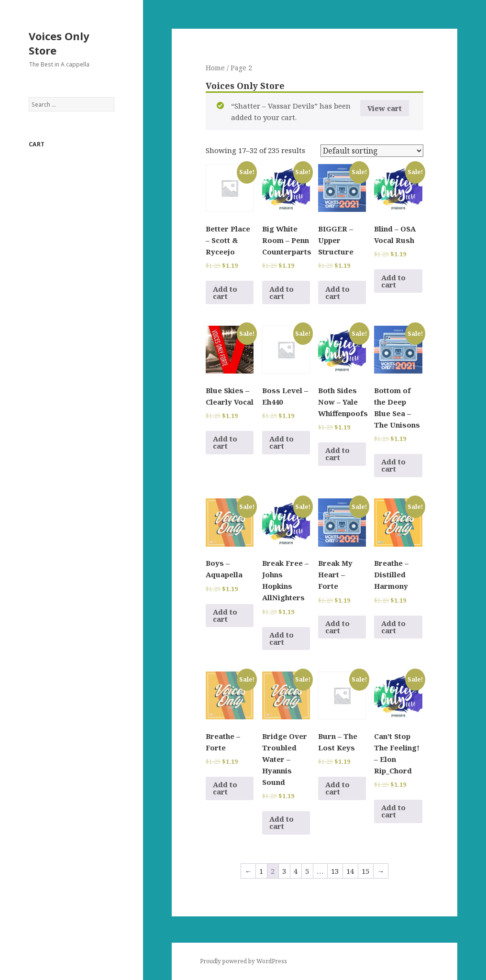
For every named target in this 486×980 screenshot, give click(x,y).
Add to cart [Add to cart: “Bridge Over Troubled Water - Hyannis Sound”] (282, 822)
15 (365, 871)
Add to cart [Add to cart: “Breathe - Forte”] (225, 788)
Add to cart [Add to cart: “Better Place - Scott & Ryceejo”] (225, 292)
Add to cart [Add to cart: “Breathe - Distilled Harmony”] (393, 627)
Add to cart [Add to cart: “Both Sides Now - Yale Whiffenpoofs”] (337, 454)
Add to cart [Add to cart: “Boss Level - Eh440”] (282, 442)
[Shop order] (372, 151)
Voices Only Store (59, 43)
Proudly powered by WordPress (243, 961)
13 (335, 871)
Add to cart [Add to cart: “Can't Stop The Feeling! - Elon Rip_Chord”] (393, 811)
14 (350, 871)
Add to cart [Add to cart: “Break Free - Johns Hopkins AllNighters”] (282, 638)
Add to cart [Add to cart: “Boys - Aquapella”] (225, 615)
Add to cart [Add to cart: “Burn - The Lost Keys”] (337, 788)
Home (215, 68)
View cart (385, 108)
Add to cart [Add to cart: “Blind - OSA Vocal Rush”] (393, 281)
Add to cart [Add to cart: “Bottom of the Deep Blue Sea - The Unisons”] (393, 465)
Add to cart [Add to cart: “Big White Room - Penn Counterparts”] (282, 292)
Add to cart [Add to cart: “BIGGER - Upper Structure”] (337, 292)
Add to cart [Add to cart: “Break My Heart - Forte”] (337, 627)
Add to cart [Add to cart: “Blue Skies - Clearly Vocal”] (225, 442)
